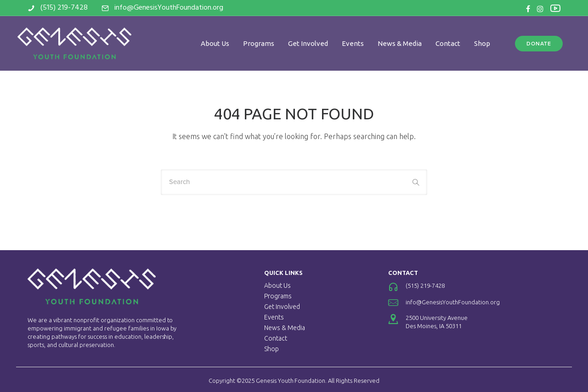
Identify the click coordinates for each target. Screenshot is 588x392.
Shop (482, 43)
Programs (259, 43)
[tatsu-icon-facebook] (528, 9)
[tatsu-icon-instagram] (540, 9)
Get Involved (308, 43)
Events (353, 43)
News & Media (400, 43)
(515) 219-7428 (64, 8)
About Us (215, 43)
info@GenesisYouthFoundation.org (169, 8)
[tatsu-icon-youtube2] (555, 8)
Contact (448, 43)
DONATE (539, 44)
